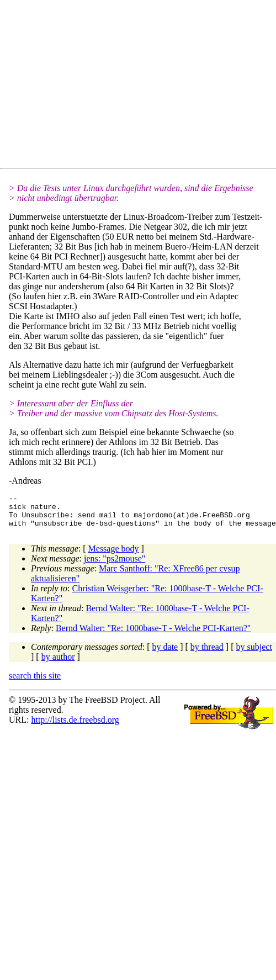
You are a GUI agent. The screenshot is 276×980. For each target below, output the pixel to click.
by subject (254, 653)
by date (165, 653)
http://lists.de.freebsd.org (75, 726)
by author (58, 663)
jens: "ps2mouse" (115, 565)
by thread (207, 653)
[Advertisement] (108, 86)
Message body (114, 555)
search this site (35, 682)
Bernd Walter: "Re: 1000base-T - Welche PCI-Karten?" (153, 635)
